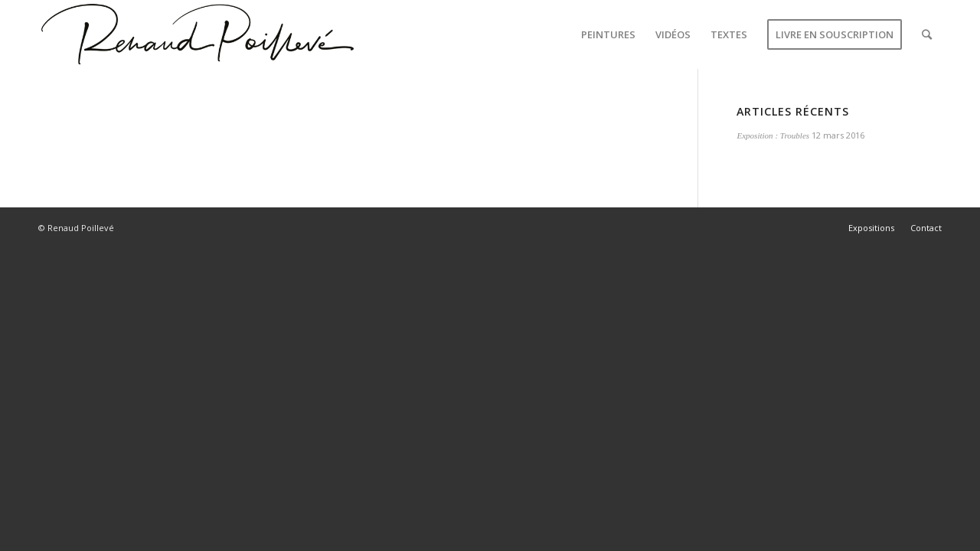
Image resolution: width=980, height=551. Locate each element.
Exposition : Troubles (773, 135)
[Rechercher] (927, 34)
